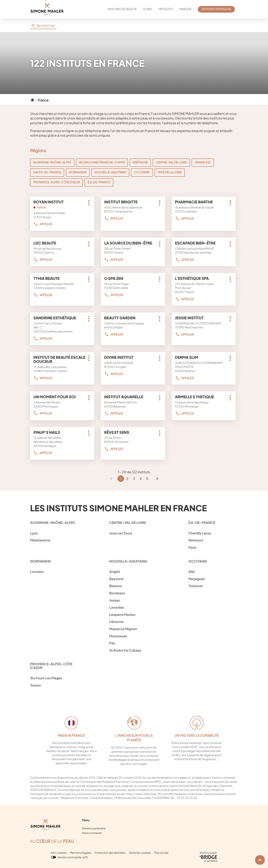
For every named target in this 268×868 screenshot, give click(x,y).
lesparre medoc (133, 615)
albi (212, 572)
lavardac (133, 607)
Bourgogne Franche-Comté (102, 162)
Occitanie (142, 172)
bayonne (133, 579)
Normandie (78, 172)
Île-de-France (99, 182)
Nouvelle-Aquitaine (110, 172)
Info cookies (59, 853)
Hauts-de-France (47, 172)
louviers (53, 572)
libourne (133, 622)
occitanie (198, 561)
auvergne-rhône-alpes (53, 523)
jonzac (133, 600)
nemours (212, 540)
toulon (53, 685)
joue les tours (133, 533)
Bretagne (140, 162)
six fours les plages (53, 678)
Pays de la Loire (170, 172)
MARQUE (185, 9)
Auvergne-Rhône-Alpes (52, 162)
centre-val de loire (128, 523)
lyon (53, 533)
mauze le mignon (133, 629)
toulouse (212, 586)
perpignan (212, 579)
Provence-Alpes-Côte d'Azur (56, 182)
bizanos (133, 586)
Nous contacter (92, 833)
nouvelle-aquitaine (128, 561)
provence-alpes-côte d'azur (51, 666)
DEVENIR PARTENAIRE (216, 9)
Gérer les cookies (140, 853)
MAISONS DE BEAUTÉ (122, 9)
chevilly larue (212, 533)
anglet (133, 572)
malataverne (53, 540)
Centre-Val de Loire (171, 162)
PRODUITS (166, 9)
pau (133, 643)
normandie (40, 561)
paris (212, 547)
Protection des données (110, 853)
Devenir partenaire (94, 828)
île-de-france (202, 523)
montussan (133, 636)
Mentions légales (81, 853)
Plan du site (161, 853)
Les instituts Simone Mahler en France (118, 508)
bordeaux (133, 593)
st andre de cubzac (133, 650)
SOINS (147, 9)
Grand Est (203, 162)
